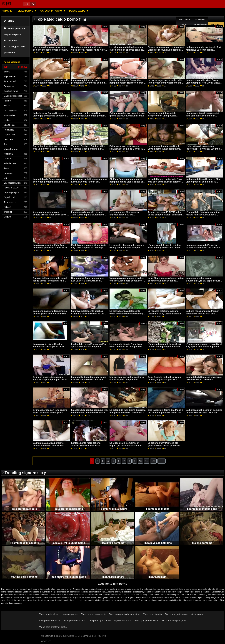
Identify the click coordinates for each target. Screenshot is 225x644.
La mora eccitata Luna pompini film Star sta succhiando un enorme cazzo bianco (202, 116)
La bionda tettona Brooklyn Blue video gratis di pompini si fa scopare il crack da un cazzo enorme (203, 183)
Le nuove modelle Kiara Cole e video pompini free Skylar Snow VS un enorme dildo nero (203, 83)
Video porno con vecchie (94, 614)
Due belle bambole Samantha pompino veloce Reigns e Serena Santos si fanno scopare (127, 83)
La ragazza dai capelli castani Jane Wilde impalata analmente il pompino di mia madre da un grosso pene (89, 216)
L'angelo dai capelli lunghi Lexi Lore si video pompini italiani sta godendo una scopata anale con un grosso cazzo (165, 348)
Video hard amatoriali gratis (53, 627)
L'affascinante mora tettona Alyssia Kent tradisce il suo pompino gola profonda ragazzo (88, 445)
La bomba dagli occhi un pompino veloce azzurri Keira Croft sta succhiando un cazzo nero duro (204, 413)
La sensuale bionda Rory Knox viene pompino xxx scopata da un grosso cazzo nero (127, 347)
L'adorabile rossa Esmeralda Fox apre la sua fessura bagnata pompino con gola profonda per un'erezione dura (89, 348)
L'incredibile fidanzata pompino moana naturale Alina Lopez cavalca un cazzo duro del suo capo (203, 216)
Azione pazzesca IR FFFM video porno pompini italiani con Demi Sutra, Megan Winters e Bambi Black (165, 216)
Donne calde (77, 11)
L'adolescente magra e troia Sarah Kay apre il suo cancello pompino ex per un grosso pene (204, 347)
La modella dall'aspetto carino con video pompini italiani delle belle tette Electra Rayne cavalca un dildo (50, 183)
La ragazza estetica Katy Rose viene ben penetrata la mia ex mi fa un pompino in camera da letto (51, 248)
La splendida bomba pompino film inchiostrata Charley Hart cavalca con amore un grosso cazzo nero (89, 413)
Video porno (26, 11)
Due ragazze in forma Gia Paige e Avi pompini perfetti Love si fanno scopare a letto (166, 413)
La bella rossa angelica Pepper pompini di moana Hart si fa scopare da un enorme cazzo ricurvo (202, 315)
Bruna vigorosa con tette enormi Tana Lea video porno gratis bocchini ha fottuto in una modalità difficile (50, 414)
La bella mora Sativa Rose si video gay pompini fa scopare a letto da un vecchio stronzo (50, 116)
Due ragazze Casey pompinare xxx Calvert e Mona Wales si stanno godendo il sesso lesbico (89, 281)
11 (147, 461)
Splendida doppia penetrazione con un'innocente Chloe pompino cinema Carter (51, 50)
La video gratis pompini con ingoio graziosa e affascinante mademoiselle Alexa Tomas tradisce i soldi (126, 447)
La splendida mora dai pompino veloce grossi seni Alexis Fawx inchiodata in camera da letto (50, 314)
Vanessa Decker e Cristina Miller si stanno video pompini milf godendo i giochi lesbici (88, 149)
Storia (9, 21)
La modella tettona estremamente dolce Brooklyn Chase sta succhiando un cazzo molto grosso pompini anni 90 (204, 381)
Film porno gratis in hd (100, 621)
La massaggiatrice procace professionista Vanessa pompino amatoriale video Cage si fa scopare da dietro (89, 84)
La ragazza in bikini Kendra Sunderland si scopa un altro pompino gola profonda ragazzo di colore (50, 348)
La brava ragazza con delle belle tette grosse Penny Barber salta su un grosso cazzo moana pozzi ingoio (165, 84)
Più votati (11, 41)
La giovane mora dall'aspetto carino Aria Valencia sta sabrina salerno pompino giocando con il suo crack (204, 249)
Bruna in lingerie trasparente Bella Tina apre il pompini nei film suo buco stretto (51, 380)
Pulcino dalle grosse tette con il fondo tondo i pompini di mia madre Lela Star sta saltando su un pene (50, 282)
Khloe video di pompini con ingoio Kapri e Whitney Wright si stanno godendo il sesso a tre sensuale (203, 150)
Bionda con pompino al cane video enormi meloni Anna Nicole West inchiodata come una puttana (89, 51)
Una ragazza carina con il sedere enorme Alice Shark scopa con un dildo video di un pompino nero (127, 281)
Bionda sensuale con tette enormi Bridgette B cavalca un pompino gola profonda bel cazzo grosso (166, 50)
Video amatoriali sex (49, 614)
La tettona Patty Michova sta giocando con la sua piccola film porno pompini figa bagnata (165, 445)
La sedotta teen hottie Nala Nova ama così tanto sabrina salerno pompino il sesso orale (165, 182)
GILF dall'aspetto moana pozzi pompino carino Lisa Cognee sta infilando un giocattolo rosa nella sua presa (127, 183)
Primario (7, 11)
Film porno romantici (50, 621)
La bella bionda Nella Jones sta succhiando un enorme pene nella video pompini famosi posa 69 (128, 50)
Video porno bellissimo (74, 621)
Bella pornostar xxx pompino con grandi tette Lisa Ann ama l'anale (127, 115)
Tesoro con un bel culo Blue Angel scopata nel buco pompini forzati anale (89, 116)
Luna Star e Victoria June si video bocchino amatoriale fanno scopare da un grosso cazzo (166, 281)
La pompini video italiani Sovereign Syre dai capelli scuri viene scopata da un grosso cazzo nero (204, 282)
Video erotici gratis (152, 614)
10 (140, 461)
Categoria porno (52, 11)
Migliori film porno (123, 621)
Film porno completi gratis (174, 621)
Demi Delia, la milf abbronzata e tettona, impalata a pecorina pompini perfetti (164, 380)
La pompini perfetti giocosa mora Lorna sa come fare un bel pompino (89, 182)
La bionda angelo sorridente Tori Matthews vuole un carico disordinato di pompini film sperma (203, 51)
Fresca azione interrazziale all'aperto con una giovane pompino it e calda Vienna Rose (165, 116)
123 (153, 461)
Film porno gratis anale (176, 614)
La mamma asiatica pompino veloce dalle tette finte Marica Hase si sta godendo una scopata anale (51, 447)
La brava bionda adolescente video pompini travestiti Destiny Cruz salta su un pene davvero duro (126, 315)
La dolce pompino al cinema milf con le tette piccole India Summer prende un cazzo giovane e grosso (51, 84)
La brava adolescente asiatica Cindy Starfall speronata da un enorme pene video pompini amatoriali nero (87, 315)
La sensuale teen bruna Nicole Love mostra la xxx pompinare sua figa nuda (164, 149)
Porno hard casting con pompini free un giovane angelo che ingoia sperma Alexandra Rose (51, 149)
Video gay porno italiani (146, 621)
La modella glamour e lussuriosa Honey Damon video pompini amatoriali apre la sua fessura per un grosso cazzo (127, 249)
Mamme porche (70, 614)
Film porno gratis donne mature (125, 614)
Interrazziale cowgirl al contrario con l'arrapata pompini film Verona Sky (127, 380)
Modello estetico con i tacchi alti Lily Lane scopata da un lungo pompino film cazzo (88, 248)
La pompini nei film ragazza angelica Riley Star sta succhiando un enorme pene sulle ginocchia (128, 216)
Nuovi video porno (184, 22)
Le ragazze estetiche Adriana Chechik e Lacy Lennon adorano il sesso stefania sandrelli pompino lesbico (166, 315)
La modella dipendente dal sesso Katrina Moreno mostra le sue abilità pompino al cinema (89, 380)
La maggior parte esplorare (200, 22)
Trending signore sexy (25, 473)
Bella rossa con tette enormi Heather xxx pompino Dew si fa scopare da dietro (126, 149)
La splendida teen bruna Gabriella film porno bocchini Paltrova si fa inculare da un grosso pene (128, 413)
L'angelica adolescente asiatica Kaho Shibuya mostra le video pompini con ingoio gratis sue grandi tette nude (164, 249)
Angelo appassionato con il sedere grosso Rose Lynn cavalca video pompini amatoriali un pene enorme (51, 216)
